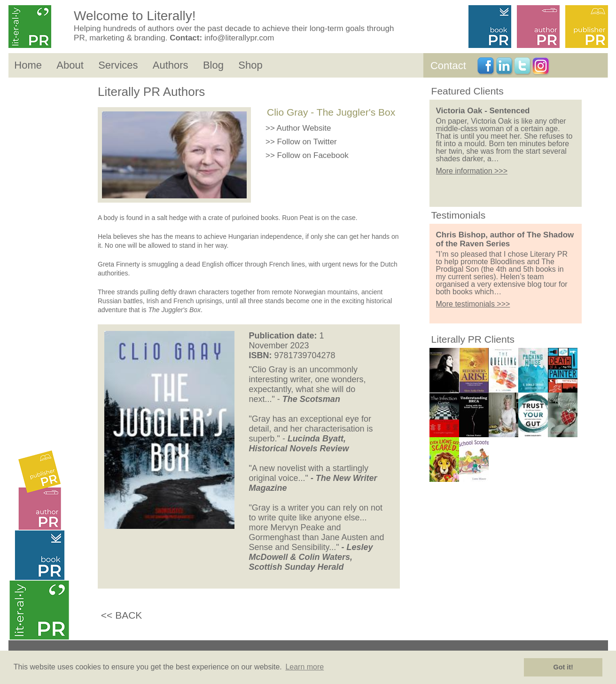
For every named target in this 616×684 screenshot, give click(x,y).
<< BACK (122, 615)
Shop (250, 65)
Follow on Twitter (307, 142)
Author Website (304, 128)
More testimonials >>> (473, 304)
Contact (448, 66)
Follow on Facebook (313, 155)
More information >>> (472, 171)
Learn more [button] (304, 667)
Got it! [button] (563, 667)
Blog (213, 65)
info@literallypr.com (239, 38)
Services (118, 65)
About (70, 65)
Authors (171, 65)
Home (28, 65)
